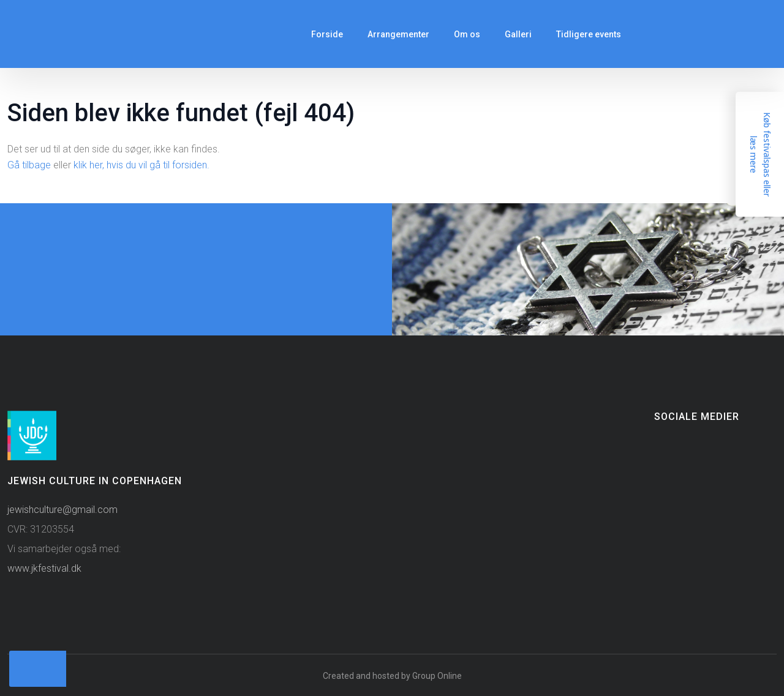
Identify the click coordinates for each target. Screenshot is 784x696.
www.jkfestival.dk (44, 568)
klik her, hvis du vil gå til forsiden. (141, 165)
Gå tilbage (29, 165)
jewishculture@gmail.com (62, 510)
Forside (327, 34)
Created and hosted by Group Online (392, 676)
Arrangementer (398, 34)
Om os (467, 34)
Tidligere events (589, 34)
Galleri (518, 34)
